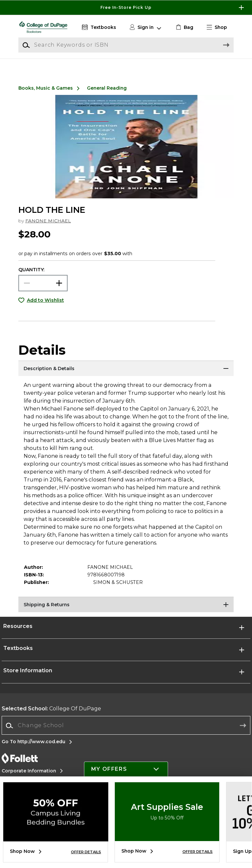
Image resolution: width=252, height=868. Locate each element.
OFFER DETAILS (86, 852)
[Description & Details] (126, 377)
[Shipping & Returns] (126, 613)
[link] (184, 27)
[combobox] (126, 733)
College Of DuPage (51, 716)
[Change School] (126, 733)
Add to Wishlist (45, 308)
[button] (220, 27)
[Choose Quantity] (43, 291)
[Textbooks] (98, 27)
